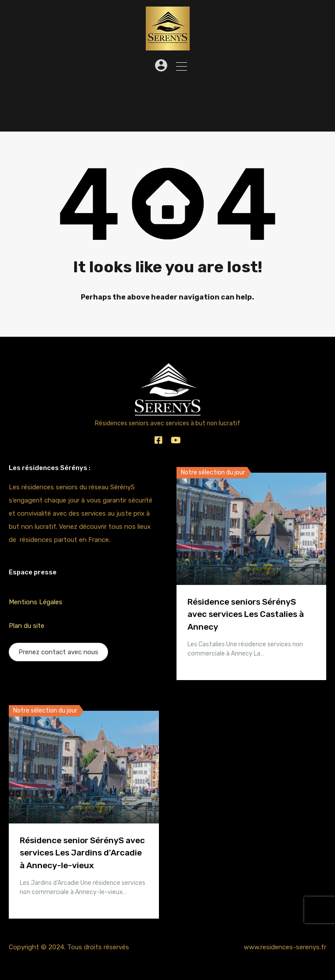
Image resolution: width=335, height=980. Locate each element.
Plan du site (27, 626)
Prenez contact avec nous (58, 652)
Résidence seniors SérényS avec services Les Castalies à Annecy (246, 614)
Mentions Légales (36, 602)
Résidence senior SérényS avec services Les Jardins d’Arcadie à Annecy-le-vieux (82, 853)
